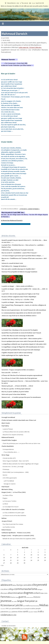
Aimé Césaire (6, 423)
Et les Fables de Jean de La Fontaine (13, 509)
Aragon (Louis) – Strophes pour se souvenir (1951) (18, 535)
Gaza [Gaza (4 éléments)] (17, 597)
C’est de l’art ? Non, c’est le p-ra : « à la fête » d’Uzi (18, 299)
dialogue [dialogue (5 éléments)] (40, 589)
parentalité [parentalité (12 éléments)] (16, 608)
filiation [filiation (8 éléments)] (13, 597)
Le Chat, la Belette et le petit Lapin (13, 513)
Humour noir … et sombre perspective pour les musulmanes (21, 397)
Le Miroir (5, 504)
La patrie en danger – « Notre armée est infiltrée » (18, 286)
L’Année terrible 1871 (9, 458)
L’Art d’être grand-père (10, 478)
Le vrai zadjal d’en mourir (11, 507)
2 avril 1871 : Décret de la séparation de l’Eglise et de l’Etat (20, 294)
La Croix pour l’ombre (9, 501)
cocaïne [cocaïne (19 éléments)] (4, 589)
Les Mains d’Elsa (8, 495)
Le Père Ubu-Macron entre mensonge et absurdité (18, 336)
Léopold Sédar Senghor (9, 440)
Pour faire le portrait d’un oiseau (13, 524)
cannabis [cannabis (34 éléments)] (27, 585)
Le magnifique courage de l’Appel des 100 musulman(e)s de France (23, 347)
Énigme (5, 498)
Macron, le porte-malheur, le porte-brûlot (15, 392)
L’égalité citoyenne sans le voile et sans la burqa (17, 353)
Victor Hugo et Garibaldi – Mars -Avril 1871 (16, 461)
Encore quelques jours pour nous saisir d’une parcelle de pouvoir (23, 341)
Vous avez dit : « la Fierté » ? (11, 372)
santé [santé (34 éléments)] (26, 611)
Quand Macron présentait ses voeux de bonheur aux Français (21, 333)
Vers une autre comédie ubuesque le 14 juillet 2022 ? (18, 269)
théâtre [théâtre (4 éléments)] (36, 612)
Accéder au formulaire (9, 626)
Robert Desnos (6, 530)
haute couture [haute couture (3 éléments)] (30, 597)
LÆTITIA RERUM (9, 481)
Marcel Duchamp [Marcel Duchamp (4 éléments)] (35, 606)
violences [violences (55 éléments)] (6, 615)
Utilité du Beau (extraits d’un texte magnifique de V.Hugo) (21, 464)
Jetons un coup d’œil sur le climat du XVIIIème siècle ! (19, 316)
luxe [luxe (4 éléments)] (24, 606)
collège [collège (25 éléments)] (11, 589)
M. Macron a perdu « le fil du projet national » (16, 389)
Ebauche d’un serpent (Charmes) (13, 435)
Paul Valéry (5, 426)
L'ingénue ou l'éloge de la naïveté (24, 3)
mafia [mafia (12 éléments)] (28, 606)
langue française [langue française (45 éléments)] (26, 601)
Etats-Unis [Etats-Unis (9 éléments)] (44, 593)
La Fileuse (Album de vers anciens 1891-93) (16, 432)
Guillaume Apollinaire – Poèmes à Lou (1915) (16, 533)
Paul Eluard (5, 487)
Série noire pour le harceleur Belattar (14, 394)
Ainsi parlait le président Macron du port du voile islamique (21, 350)
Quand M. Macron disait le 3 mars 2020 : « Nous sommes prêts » (22, 338)
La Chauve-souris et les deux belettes (14, 515)
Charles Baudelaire (8, 446)
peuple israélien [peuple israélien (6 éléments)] (30, 608)
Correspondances (8, 449)
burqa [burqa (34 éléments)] (20, 585)
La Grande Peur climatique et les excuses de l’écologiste (20, 330)
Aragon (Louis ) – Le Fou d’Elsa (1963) (14, 492)
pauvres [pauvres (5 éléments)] (23, 609)
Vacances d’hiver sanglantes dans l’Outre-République (19, 297)
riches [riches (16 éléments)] (20, 612)
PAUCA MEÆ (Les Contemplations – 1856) (16, 472)
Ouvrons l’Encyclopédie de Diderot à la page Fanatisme (19, 272)
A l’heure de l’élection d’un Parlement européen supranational (22, 375)
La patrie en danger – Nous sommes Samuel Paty (17, 302)
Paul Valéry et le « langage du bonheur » (14, 266)
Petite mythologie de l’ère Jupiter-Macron (15, 355)
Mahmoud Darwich (8, 437)
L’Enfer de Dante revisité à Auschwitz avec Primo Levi (19, 420)
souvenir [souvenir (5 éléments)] (31, 612)
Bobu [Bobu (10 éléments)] (14, 585)
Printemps (6, 469)
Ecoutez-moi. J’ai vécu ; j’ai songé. (13, 466)
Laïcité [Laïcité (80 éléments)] (19, 605)
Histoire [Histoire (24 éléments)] (37, 597)
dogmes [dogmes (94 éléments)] (28, 593)
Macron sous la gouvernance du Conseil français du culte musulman (24, 310)
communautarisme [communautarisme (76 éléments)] (26, 589)
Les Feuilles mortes (9, 527)
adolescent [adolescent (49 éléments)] (6, 585)
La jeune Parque (8, 429)
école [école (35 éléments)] (14, 615)
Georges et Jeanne (10, 484)
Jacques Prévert (7, 521)
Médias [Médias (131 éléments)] (44, 605)
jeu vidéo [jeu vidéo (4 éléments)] (14, 601)
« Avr (2, 565)
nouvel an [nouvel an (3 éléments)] (3, 609)
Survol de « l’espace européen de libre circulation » (18, 370)
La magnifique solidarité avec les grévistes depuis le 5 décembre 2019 (24, 344)
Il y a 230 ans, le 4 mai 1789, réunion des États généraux (19, 378)
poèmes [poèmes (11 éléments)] (15, 612)
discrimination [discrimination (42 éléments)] (16, 593)
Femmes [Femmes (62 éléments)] (5, 597)
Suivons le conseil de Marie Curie (12, 263)
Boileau (4, 518)
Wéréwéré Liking (7, 489)
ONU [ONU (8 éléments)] (7, 608)
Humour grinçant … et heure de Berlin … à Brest (17, 386)
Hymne (5, 475)
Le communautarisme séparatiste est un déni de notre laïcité (21, 313)
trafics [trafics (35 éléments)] (41, 611)
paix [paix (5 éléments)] (10, 609)
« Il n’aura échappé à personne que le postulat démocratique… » (22, 256)
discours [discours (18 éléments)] (4, 593)
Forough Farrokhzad (8, 417)
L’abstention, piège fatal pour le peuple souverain (18, 250)
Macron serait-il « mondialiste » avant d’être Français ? (19, 253)
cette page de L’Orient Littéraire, (30, 47)
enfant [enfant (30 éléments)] (37, 593)
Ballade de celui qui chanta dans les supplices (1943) (19, 539)
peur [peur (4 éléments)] (10, 612)
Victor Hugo (5, 455)
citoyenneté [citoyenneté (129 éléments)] (39, 585)
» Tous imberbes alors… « (11, 452)
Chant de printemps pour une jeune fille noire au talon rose (21, 443)
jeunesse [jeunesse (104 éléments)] (6, 601)
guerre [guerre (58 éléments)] (22, 597)
